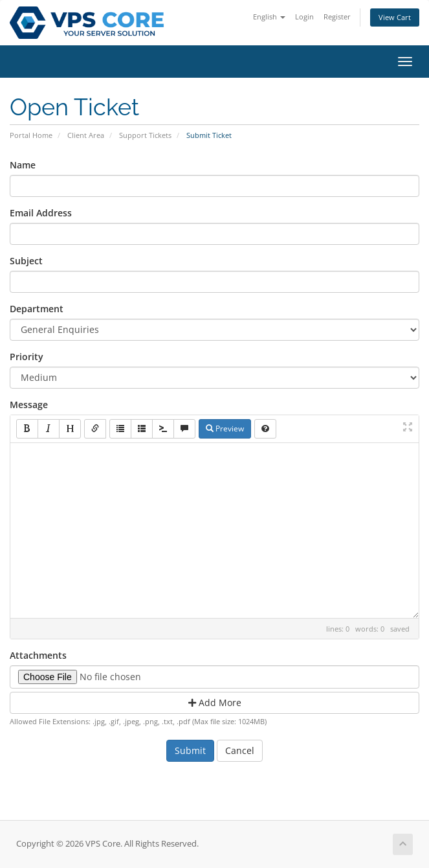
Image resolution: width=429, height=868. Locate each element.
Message (29, 405)
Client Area (86, 135)
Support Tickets (145, 135)
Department (37, 309)
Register (337, 17)
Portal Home (31, 135)
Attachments (38, 655)
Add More (215, 702)
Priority (27, 357)
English (269, 17)
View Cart (395, 17)
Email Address (41, 213)
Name (23, 165)
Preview (225, 428)
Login (304, 17)
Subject (26, 261)
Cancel (240, 750)
